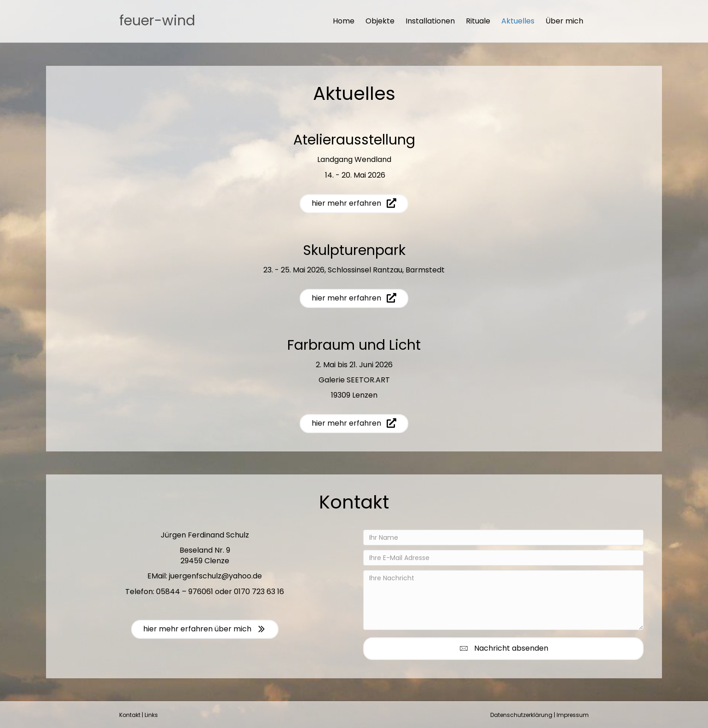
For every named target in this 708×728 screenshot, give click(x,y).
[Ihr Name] (503, 537)
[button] (503, 649)
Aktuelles (518, 21)
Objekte (380, 21)
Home (344, 21)
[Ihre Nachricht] (503, 600)
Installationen (430, 21)
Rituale (478, 21)
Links (151, 715)
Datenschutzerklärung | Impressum (540, 715)
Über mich (564, 21)
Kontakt (130, 715)
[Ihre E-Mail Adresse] (503, 558)
